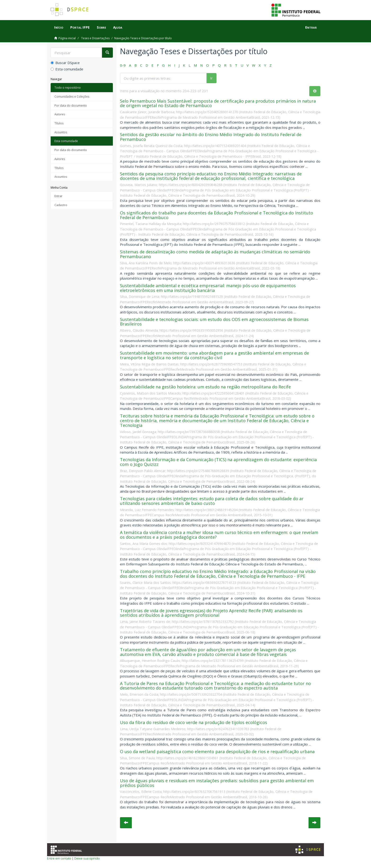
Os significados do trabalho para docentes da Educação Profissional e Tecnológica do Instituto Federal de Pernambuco (216, 215)
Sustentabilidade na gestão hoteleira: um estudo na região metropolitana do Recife (205, 387)
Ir (211, 78)
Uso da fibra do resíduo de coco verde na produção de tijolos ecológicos (194, 722)
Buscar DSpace (65, 63)
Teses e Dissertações (95, 38)
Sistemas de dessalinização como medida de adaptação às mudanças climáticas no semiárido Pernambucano (215, 254)
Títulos (59, 123)
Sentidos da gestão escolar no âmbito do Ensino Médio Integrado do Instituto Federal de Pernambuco (211, 137)
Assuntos (61, 132)
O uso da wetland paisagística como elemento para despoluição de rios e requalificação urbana (217, 751)
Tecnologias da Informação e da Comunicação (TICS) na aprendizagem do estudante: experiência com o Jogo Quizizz (218, 462)
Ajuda (118, 27)
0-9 (123, 65)
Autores (60, 114)
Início (59, 27)
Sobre (101, 27)
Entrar (58, 196)
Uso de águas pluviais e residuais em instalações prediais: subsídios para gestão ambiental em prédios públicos (217, 783)
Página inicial (67, 38)
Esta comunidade (67, 69)
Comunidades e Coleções (72, 96)
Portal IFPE (80, 27)
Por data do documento (71, 105)
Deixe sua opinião (87, 858)
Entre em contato (59, 858)
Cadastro (61, 205)
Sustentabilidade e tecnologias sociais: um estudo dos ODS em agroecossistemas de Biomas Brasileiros (214, 322)
